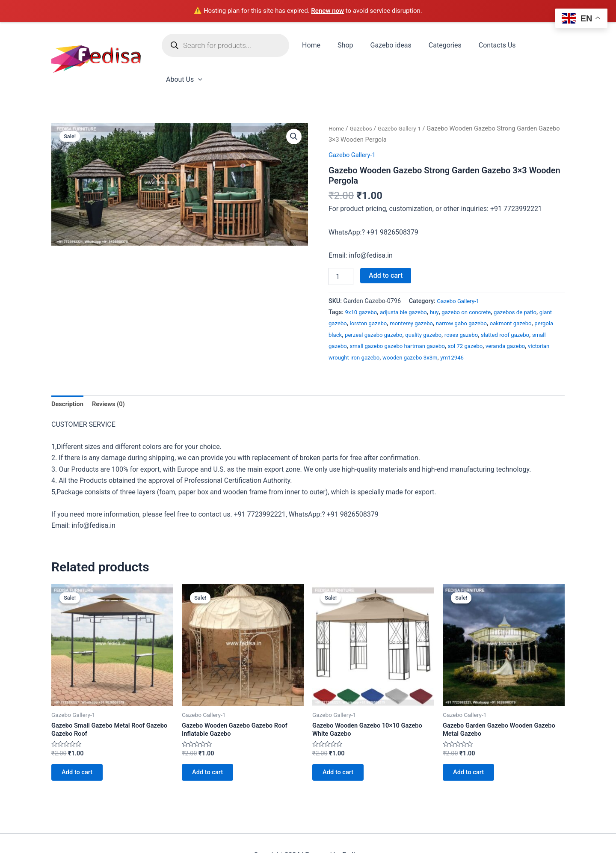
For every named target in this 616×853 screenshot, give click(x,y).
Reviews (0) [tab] (113, 373)
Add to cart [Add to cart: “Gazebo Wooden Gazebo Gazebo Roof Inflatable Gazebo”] (212, 747)
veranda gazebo (350, 326)
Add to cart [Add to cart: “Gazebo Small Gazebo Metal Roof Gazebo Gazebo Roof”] (81, 747)
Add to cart (386, 244)
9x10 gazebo (363, 281)
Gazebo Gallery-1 (405, 97)
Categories (440, 46)
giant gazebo (346, 292)
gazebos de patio (530, 281)
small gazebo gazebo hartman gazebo (456, 315)
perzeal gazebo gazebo (422, 304)
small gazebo (382, 315)
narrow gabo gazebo (489, 292)
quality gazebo (477, 304)
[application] (554, 47)
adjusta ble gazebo (409, 281)
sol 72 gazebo (530, 315)
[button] (293, 106)
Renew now (327, 11)
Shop (348, 46)
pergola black (370, 304)
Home (317, 46)
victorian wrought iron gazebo (415, 326)
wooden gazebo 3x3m (489, 326)
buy (442, 281)
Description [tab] (69, 373)
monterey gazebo (434, 292)
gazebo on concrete (477, 281)
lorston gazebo (387, 292)
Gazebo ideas (390, 46)
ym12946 (535, 326)
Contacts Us (489, 46)
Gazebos (363, 97)
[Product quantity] (341, 245)
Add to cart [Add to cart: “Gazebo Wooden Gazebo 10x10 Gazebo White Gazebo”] (342, 747)
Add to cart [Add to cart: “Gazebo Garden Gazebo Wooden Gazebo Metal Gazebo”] (472, 747)
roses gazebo (518, 304)
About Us (540, 47)
